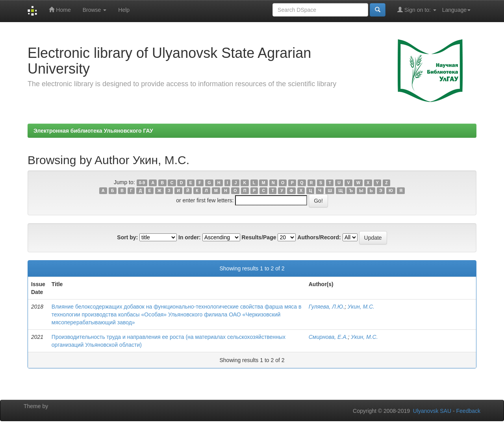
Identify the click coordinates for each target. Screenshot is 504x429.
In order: (190, 237)
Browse (95, 10)
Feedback (468, 411)
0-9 (142, 183)
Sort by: (127, 237)
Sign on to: (417, 10)
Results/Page (259, 237)
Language (456, 10)
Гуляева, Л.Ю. (327, 307)
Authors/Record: (319, 237)
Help (124, 10)
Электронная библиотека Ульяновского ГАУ (93, 131)
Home (60, 10)
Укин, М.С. (361, 307)
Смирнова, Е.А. (328, 337)
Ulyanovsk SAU (432, 411)
